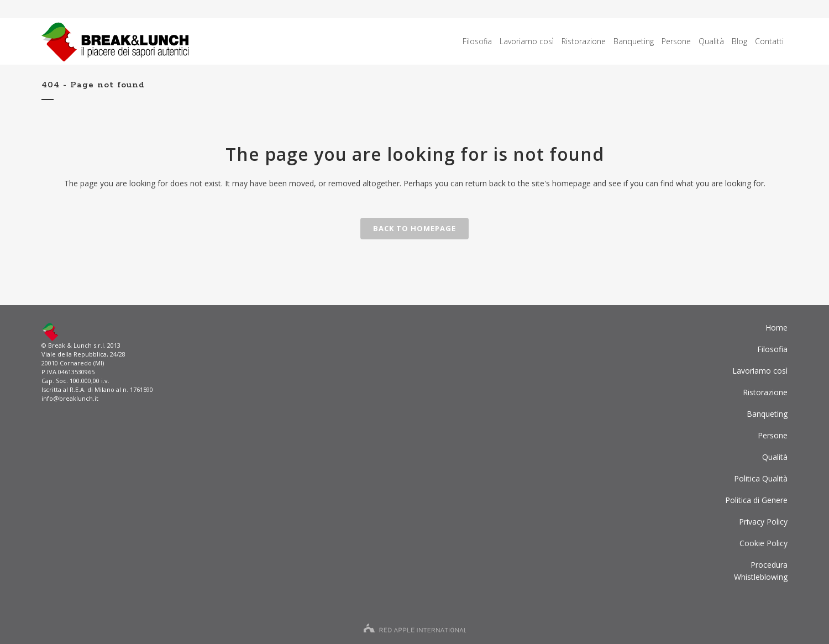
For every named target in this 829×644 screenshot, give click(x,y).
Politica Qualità (761, 478)
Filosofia (772, 349)
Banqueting (767, 414)
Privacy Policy (763, 522)
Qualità (775, 457)
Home (776, 328)
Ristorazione (765, 392)
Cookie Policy (764, 543)
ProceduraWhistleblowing (761, 571)
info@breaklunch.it (70, 398)
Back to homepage (414, 228)
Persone (773, 435)
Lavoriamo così (760, 371)
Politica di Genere (756, 500)
